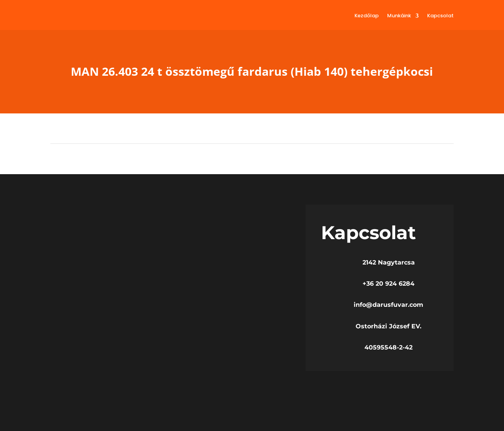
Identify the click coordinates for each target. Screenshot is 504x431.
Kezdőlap (367, 16)
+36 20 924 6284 (388, 284)
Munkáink (399, 16)
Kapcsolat (440, 16)
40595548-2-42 (388, 347)
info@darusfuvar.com (388, 305)
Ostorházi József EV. (388, 326)
